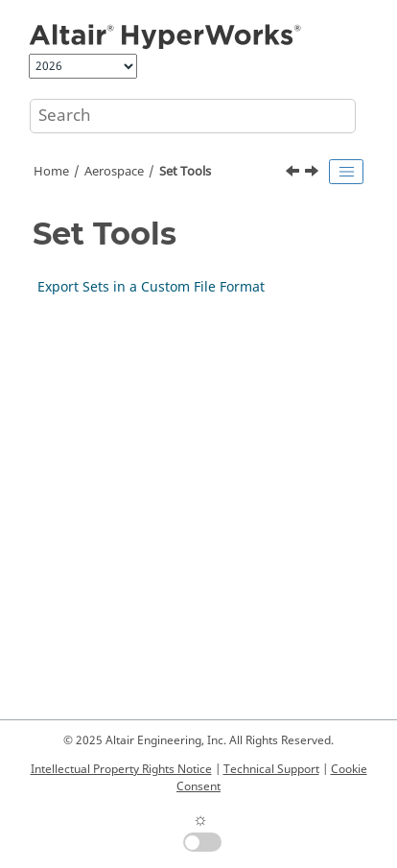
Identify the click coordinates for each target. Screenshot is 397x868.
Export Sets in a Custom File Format (151, 287)
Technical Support (271, 769)
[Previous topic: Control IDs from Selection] (294, 174)
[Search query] (193, 116)
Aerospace (114, 172)
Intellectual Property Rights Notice (121, 769)
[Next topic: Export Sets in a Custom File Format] (314, 174)
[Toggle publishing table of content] (346, 172)
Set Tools (185, 172)
